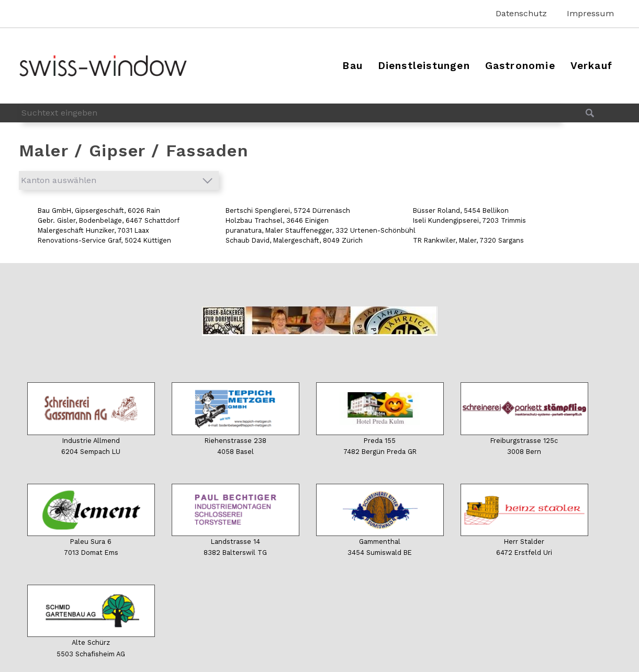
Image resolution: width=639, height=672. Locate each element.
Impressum (590, 13)
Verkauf (591, 66)
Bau (352, 66)
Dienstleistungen (424, 66)
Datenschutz (521, 13)
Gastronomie (520, 66)
